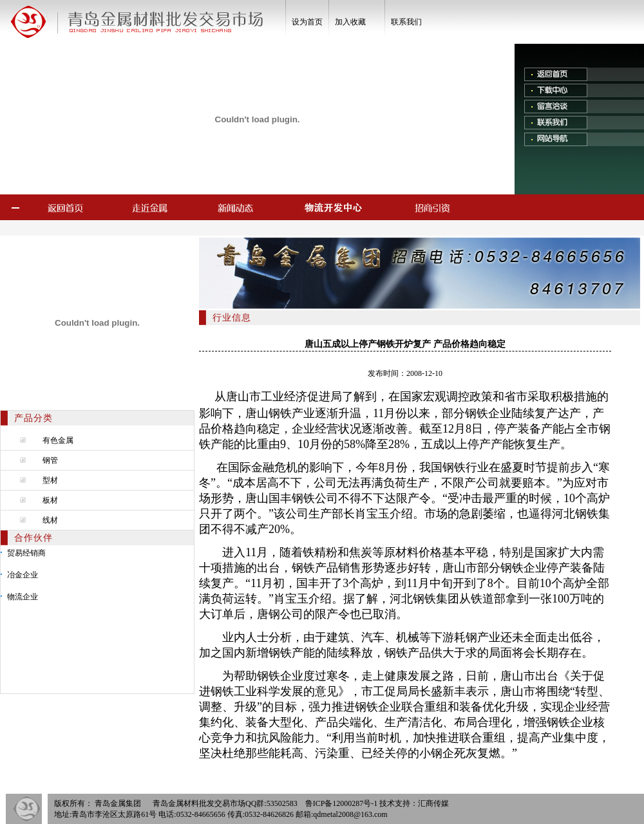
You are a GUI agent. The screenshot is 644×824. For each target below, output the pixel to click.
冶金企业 (23, 575)
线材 (50, 520)
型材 (50, 480)
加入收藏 (350, 22)
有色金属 (58, 440)
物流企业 (23, 597)
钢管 (50, 460)
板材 (50, 500)
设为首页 (307, 22)
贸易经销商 (26, 553)
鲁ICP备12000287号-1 (342, 803)
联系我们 (406, 22)
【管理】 (405, 814)
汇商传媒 (433, 803)
